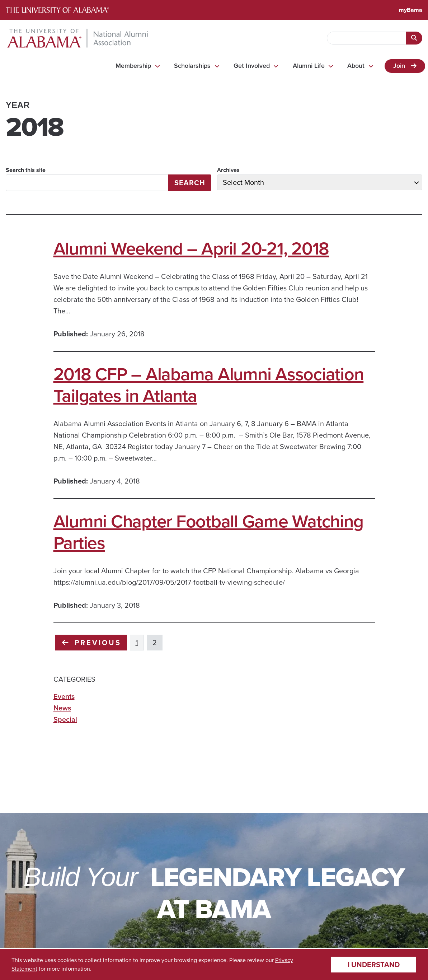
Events (64, 696)
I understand (374, 965)
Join (399, 66)
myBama (411, 10)
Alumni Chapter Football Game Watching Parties (208, 532)
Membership (133, 66)
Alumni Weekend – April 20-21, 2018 (191, 248)
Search (190, 183)
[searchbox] (366, 38)
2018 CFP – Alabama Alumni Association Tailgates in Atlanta (209, 385)
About (356, 66)
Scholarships (192, 66)
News (62, 708)
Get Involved (252, 66)
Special (65, 719)
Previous (92, 643)
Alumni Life (309, 66)
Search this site (26, 170)
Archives (228, 170)
